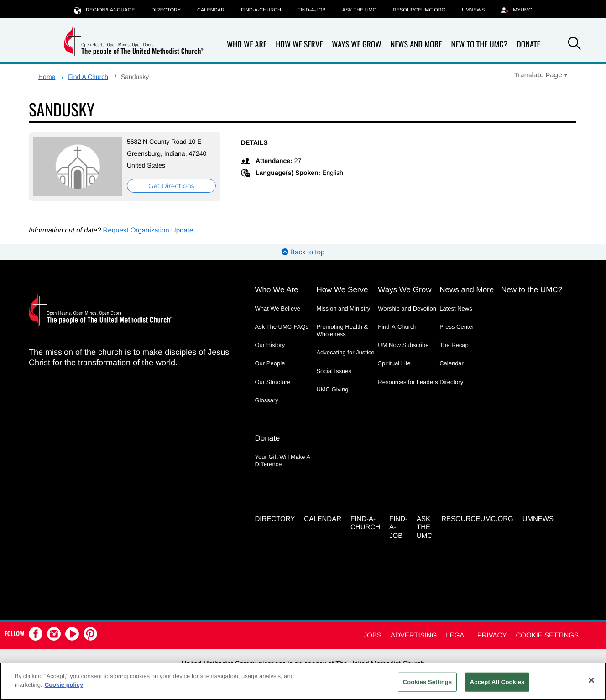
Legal (457, 635)
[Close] (591, 680)
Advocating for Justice (345, 352)
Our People (270, 363)
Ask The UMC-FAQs (282, 327)
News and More (416, 45)
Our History (270, 345)
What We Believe (278, 308)
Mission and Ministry (343, 308)
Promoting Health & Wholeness (342, 330)
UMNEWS (473, 10)
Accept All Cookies (497, 682)
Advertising (414, 635)
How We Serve (299, 45)
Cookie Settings (547, 635)
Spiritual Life (394, 363)
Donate (528, 45)
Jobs (373, 635)
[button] (575, 45)
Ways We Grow (356, 45)
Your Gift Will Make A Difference (283, 461)
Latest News (456, 308)
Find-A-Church (261, 10)
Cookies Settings (428, 682)
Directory (166, 10)
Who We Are (247, 45)
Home (47, 77)
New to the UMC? (479, 45)
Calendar (211, 10)
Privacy (492, 635)
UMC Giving (332, 389)
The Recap (454, 345)
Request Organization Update (148, 230)
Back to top (303, 252)
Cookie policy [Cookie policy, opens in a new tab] (64, 685)
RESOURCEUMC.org (419, 10)
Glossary (267, 400)
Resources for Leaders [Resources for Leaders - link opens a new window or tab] (408, 382)
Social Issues (334, 371)
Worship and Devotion (407, 308)
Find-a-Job (312, 10)
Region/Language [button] (104, 10)
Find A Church (88, 77)
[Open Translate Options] (541, 75)
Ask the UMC (359, 10)
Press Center (457, 327)
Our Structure (273, 382)
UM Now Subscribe (403, 345)
